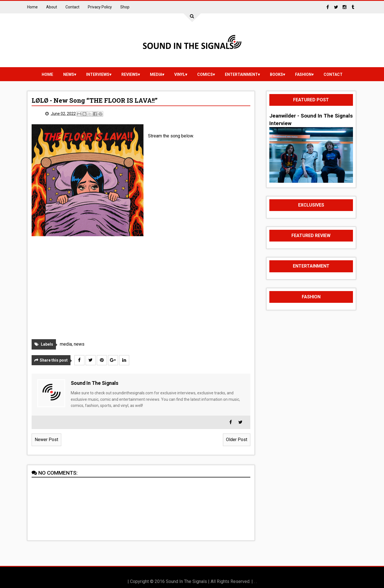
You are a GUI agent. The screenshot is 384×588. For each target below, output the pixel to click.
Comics (205, 74)
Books (276, 74)
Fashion (303, 74)
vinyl (180, 74)
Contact (72, 7)
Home (32, 7)
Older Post (237, 440)
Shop (125, 7)
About (52, 7)
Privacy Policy (100, 7)
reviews (130, 74)
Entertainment (241, 74)
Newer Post (46, 440)
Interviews (98, 74)
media (156, 74)
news (69, 74)
